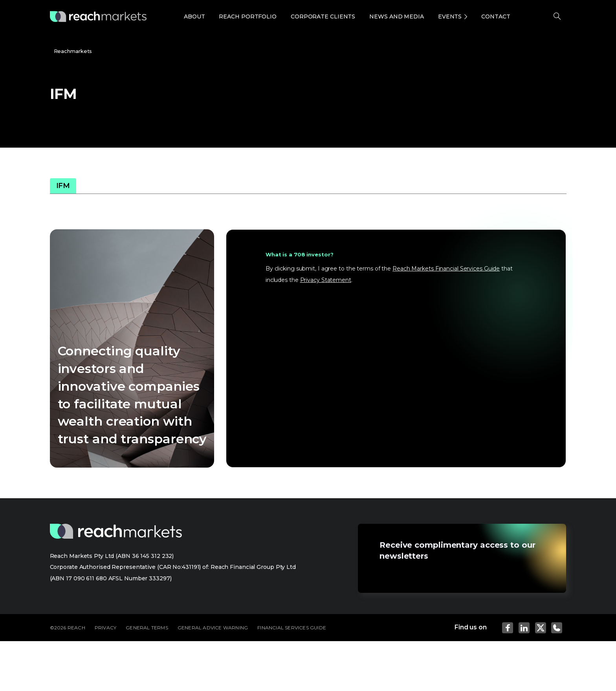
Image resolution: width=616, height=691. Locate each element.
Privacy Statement (326, 280)
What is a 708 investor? (300, 254)
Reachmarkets (73, 51)
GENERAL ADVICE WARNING (213, 628)
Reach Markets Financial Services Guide (446, 269)
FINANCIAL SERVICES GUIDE (292, 628)
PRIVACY (105, 628)
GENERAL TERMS (147, 628)
